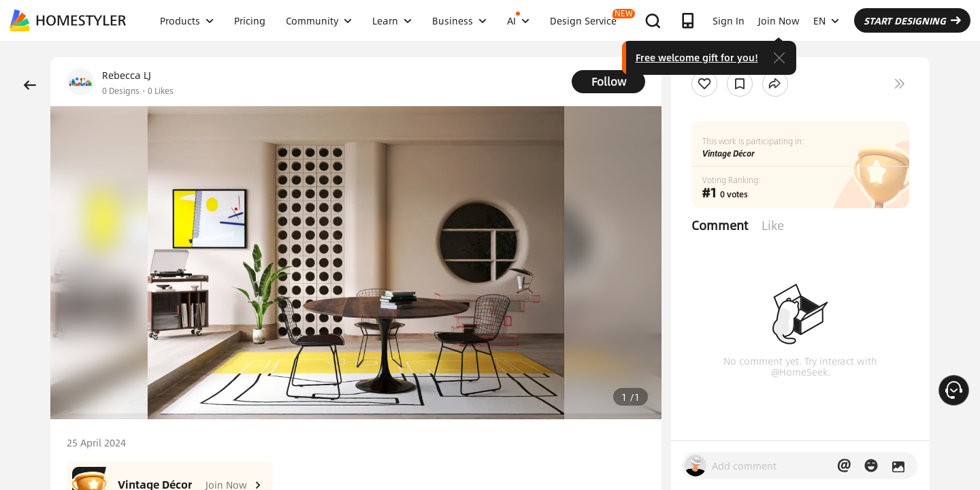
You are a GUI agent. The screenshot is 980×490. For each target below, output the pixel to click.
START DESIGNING (912, 20)
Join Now (779, 20)
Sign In (729, 20)
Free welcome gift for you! (697, 57)
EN (826, 20)
